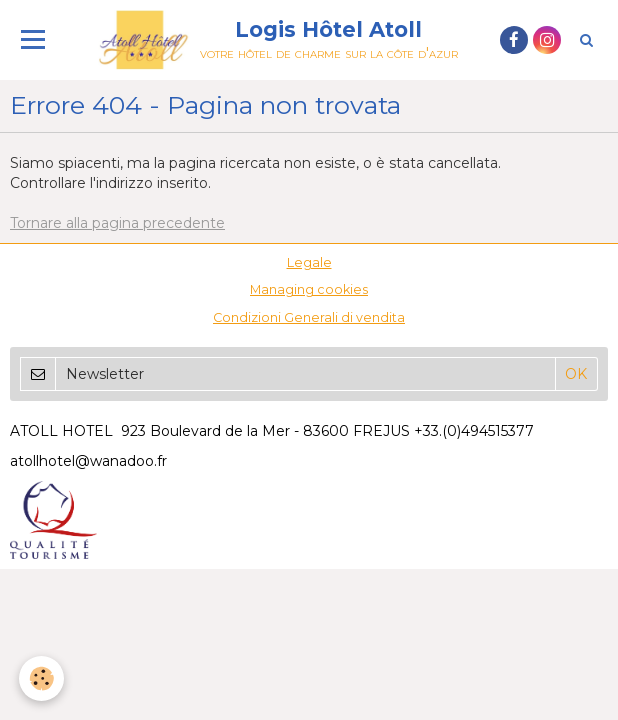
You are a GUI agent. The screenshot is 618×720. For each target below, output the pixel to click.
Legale (309, 262)
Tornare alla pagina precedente (117, 223)
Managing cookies (309, 289)
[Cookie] (42, 678)
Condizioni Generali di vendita (309, 317)
